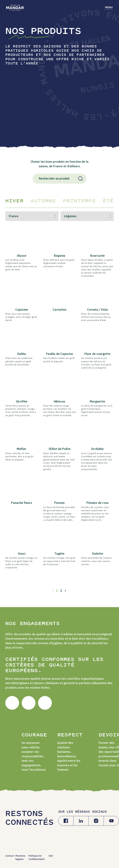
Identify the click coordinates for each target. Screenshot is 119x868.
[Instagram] (96, 821)
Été (108, 201)
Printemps (79, 201)
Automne (43, 201)
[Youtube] (111, 821)
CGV (51, 856)
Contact (10, 856)
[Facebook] (66, 821)
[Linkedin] (81, 821)
